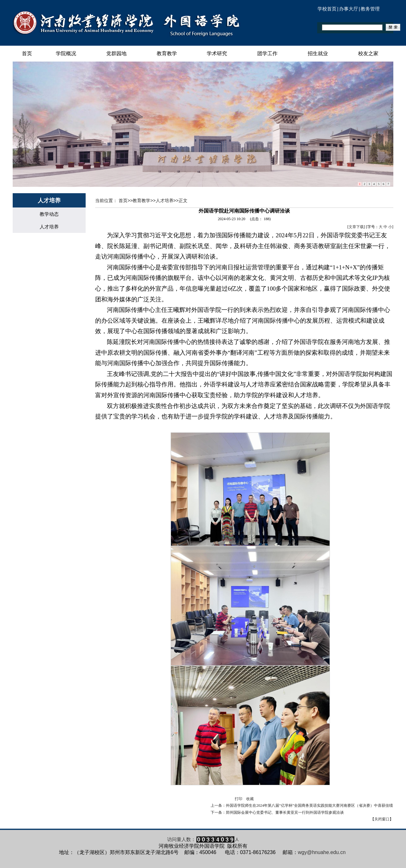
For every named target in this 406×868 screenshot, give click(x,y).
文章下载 (356, 227)
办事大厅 (349, 9)
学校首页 (327, 9)
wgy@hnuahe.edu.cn (322, 852)
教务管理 (370, 9)
